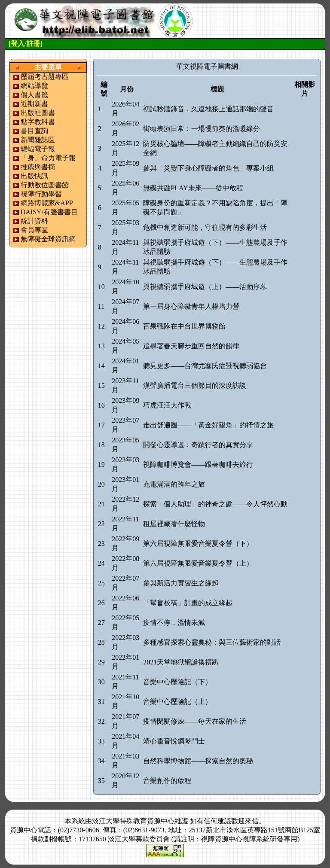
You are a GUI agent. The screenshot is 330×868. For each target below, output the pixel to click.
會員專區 (34, 230)
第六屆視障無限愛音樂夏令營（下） (198, 544)
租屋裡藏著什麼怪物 (174, 524)
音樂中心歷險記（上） (177, 702)
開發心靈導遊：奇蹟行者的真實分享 (198, 445)
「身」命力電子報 (48, 158)
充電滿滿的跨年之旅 (174, 484)
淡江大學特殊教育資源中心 (133, 821)
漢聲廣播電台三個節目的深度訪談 (195, 385)
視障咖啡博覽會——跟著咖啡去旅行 (198, 464)
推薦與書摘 (38, 167)
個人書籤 (34, 95)
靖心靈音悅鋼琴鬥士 (174, 741)
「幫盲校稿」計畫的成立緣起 (188, 603)
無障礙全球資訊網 (48, 239)
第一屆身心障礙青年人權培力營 (191, 306)
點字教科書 (38, 122)
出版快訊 (34, 176)
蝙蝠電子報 (38, 149)
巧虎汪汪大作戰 (167, 405)
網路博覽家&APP (47, 203)
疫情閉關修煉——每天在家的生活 (195, 721)
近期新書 (34, 104)
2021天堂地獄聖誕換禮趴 (181, 662)
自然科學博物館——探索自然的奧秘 (198, 761)
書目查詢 (34, 131)
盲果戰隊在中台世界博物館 (184, 326)
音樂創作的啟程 (167, 781)
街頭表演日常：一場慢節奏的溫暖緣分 (202, 129)
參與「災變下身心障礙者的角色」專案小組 (208, 168)
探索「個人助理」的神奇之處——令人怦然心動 (215, 504)
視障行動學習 (41, 194)
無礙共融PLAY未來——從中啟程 (193, 188)
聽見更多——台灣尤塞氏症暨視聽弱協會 (205, 366)
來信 (252, 821)
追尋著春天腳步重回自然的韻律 (191, 346)
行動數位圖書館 (45, 185)
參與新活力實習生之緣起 (181, 583)
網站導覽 (34, 86)
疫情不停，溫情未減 (174, 623)
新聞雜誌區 (38, 140)
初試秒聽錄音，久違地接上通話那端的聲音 (208, 109)
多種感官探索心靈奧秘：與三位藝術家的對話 (212, 642)
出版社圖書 (38, 113)
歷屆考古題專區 (45, 77)
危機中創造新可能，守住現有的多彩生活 (205, 227)
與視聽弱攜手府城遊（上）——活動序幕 (205, 287)
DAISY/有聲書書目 (49, 212)
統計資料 (34, 221)
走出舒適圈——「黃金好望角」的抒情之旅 (208, 425)
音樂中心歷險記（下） (177, 682)
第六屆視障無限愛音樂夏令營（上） (198, 563)
